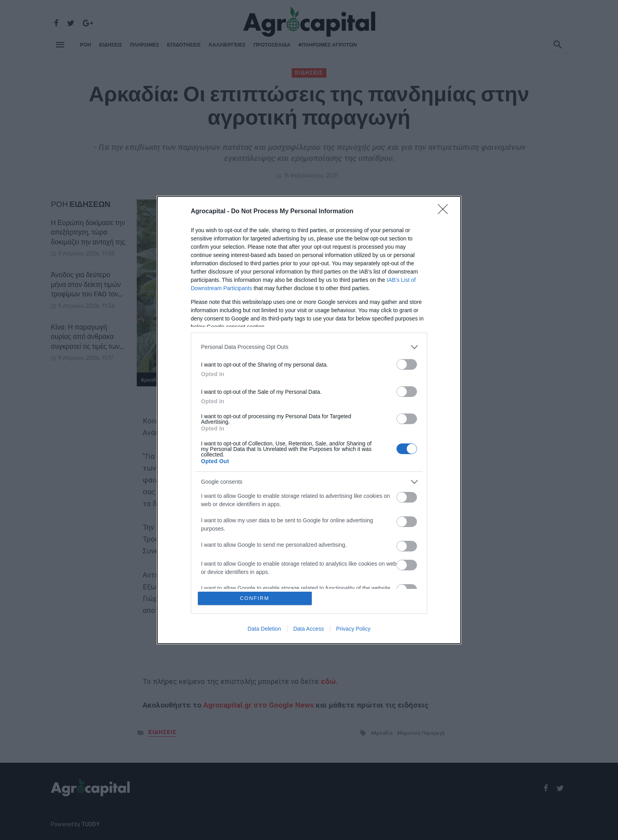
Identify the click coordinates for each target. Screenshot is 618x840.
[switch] (407, 364)
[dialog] (309, 420)
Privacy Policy (353, 629)
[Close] (445, 212)
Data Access (309, 629)
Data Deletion (264, 629)
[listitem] (309, 347)
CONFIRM (255, 598)
